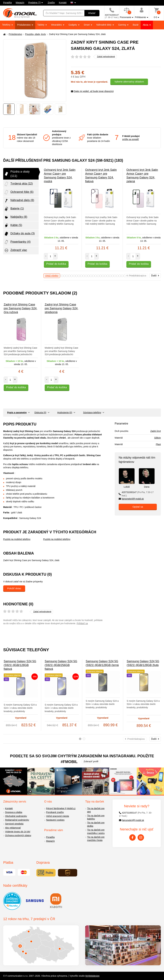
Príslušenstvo (24, 25)
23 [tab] (103, 276)
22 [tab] (100, 276)
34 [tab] (129, 276)
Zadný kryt (156, 431)
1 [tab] (80, 739)
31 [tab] (122, 276)
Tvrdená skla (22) (18, 184)
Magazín (20, 3)
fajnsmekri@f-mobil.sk (131, 499)
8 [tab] (67, 276)
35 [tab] (132, 276)
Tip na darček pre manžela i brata (96, 839)
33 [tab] (127, 276)
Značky (51, 3)
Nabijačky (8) (16, 217)
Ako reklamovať (13, 828)
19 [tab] (93, 276)
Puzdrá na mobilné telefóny (17, 539)
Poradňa (7, 3)
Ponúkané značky (55, 812)
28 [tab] (115, 276)
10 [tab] (72, 276)
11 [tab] (74, 276)
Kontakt (63, 3)
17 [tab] (88, 276)
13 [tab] (79, 276)
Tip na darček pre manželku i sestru (96, 831)
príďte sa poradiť (131, 139)
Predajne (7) (35, 3)
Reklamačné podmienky (17, 820)
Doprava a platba (14, 812)
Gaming (122, 25)
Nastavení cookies (55, 820)
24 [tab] (105, 276)
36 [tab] (134, 276)
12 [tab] (76, 276)
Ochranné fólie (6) (19, 192)
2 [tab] (84, 739)
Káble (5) (13, 225)
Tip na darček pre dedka (96, 824)
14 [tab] (81, 276)
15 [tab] (84, 276)
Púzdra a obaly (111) (17, 174)
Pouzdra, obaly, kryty (36, 34)
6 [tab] (62, 276)
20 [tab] (96, 276)
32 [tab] (125, 276)
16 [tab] (86, 276)
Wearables (57, 25)
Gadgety (73, 25)
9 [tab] (69, 276)
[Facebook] (132, 837)
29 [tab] (117, 276)
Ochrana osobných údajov (18, 835)
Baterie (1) (14, 209)
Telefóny (7, 25)
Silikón (158, 438)
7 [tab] (64, 276)
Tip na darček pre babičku (96, 817)
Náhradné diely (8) (19, 201)
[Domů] (4, 34)
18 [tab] (91, 276)
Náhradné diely (104, 25)
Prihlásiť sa (82, 623)
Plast (158, 444)
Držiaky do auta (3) (19, 234)
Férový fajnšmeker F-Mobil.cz (61, 808)
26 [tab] (110, 276)
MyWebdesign (92, 976)
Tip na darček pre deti (96, 810)
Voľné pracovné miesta (58, 816)
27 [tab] (113, 276)
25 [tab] (108, 276)
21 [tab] (98, 276)
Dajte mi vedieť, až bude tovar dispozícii (92, 91)
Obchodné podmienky (16, 816)
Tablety (41, 25)
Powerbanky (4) (17, 242)
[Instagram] (141, 837)
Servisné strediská (14, 824)
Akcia (146, 25)
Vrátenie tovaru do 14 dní (18, 832)
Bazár (136, 25)
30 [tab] (120, 276)
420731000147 (136, 494)
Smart (87, 25)
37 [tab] (137, 276)
